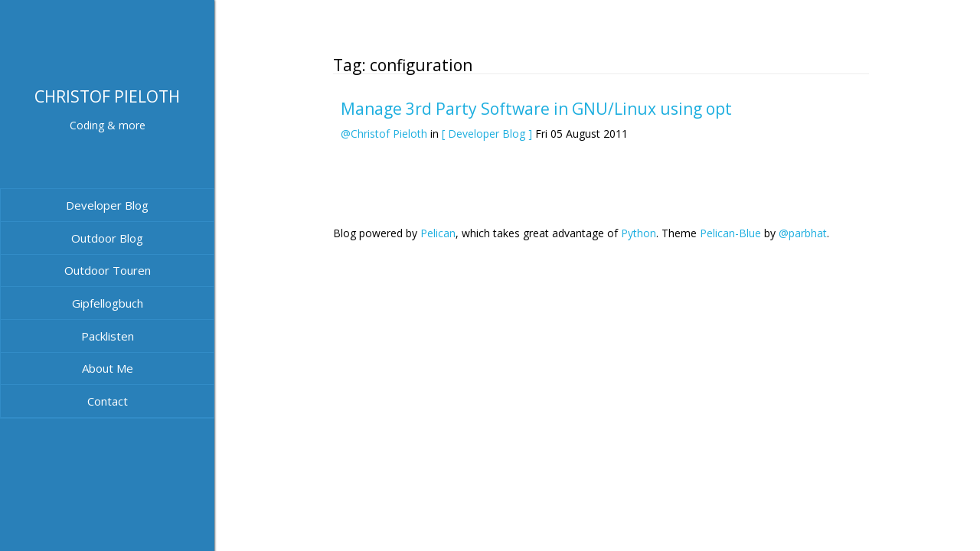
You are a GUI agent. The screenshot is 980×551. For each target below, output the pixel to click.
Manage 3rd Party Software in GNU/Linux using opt (536, 109)
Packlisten (108, 336)
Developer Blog (107, 205)
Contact (108, 401)
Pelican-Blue (730, 233)
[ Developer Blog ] (487, 134)
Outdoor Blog (107, 238)
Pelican (438, 233)
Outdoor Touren (108, 270)
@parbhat (803, 233)
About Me (108, 368)
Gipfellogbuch (108, 303)
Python (639, 233)
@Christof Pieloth (384, 134)
